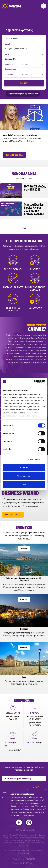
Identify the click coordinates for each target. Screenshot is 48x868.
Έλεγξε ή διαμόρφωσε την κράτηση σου (23, 94)
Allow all (24, 468)
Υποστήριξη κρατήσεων (10, 744)
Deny (24, 484)
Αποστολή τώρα (36, 742)
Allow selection (24, 476)
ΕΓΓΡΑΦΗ (36, 787)
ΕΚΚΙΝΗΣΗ (24, 83)
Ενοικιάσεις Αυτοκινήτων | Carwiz (12, 6)
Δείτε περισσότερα (13, 515)
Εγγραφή (27, 853)
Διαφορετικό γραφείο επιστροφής (16, 49)
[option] (24, 131)
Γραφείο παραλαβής (12, 39)
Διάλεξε (8, 44)
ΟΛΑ (24, 228)
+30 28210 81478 (35, 719)
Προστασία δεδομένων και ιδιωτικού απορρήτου (18, 850)
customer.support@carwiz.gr (13, 843)
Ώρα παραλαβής (10, 59)
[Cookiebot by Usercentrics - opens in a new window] (34, 381)
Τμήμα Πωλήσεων (15, 750)
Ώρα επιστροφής (10, 69)
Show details (34, 459)
